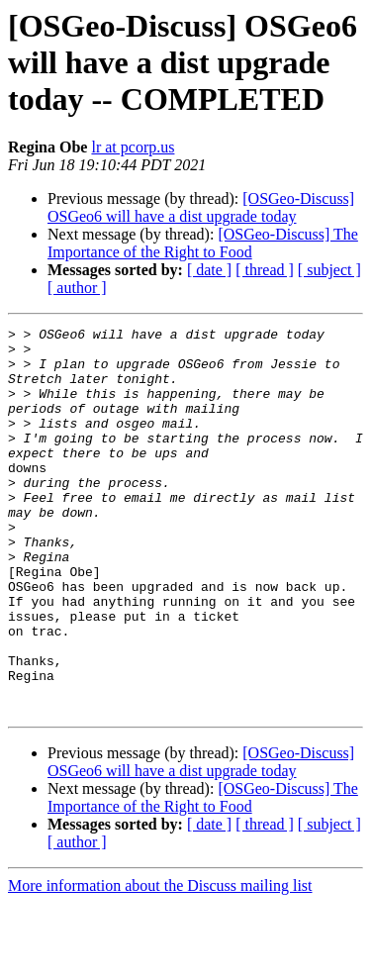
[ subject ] (329, 270)
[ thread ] (265, 270)
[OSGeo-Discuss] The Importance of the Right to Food (203, 243)
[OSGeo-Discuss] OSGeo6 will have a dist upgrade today (201, 207)
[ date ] (209, 270)
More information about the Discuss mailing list (160, 963)
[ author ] (77, 288)
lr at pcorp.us (133, 147)
